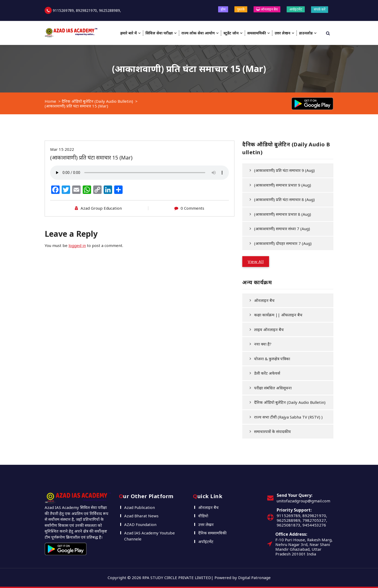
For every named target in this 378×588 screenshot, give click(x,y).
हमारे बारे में (128, 33)
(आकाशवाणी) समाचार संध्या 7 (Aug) (282, 229)
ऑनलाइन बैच (267, 9)
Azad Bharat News (141, 516)
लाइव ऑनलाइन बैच (269, 329)
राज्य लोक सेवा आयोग (198, 33)
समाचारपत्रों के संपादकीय (272, 431)
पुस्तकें (241, 9)
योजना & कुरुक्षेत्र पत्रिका (272, 359)
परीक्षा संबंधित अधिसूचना (273, 388)
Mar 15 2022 (62, 149)
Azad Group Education (101, 208)
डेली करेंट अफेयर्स (267, 373)
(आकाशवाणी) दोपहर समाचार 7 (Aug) (283, 243)
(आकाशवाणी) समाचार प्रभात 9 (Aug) (283, 185)
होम (223, 9)
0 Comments (192, 208)
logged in (77, 245)
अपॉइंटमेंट (296, 9)
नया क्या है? (263, 344)
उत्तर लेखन (282, 33)
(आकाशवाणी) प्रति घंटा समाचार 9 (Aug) (284, 170)
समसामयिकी (257, 33)
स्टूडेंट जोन (231, 33)
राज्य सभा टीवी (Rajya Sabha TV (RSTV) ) (288, 417)
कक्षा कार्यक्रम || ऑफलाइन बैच (278, 315)
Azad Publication (140, 507)
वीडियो (203, 516)
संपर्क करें (320, 9)
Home (50, 101)
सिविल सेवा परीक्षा (159, 33)
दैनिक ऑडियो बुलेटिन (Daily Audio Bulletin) (97, 101)
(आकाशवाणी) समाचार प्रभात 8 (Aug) (283, 214)
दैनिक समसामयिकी (212, 533)
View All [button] (256, 261)
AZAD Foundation (140, 524)
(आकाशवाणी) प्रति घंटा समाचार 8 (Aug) (284, 199)
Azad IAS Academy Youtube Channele (149, 536)
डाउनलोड (306, 33)
